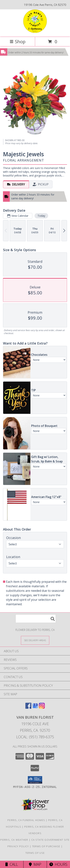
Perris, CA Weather (14, 840)
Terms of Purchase (46, 846)
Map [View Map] (35, 864)
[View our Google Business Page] (35, 708)
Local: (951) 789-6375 (35, 737)
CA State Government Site (50, 840)
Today (41, 216)
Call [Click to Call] (12, 864)
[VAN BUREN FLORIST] (35, 32)
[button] (35, 780)
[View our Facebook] (28, 708)
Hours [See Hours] (58, 864)
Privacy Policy (18, 846)
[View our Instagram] (42, 708)
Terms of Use (35, 853)
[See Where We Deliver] (35, 640)
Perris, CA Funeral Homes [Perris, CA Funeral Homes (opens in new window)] (26, 820)
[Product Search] (36, 619)
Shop (18, 41)
